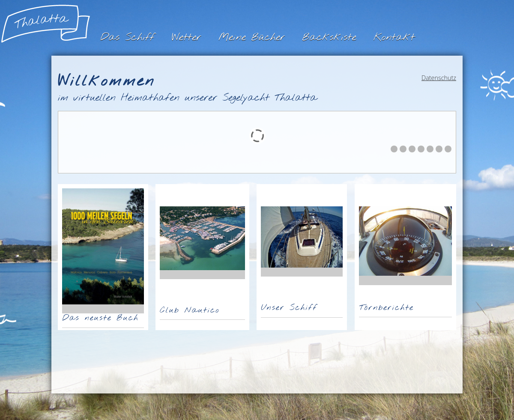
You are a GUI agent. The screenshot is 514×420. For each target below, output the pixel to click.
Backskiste (329, 37)
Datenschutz (439, 78)
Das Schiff (127, 37)
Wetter (187, 37)
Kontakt (394, 37)
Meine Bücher (252, 37)
